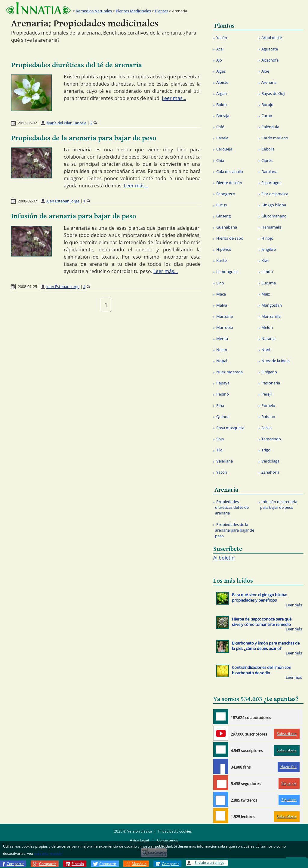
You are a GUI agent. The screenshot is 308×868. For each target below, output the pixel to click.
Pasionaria (271, 383)
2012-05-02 (27, 123)
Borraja (223, 116)
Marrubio (225, 327)
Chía (220, 160)
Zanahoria (270, 472)
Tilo (219, 450)
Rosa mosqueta (230, 428)
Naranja (268, 338)
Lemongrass (227, 272)
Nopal (222, 361)
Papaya (223, 383)
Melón (267, 327)
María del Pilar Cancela (66, 123)
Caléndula (270, 127)
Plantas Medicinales (133, 11)
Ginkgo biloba (274, 205)
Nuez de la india (276, 361)
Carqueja (224, 149)
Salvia (266, 428)
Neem (222, 350)
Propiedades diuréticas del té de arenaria (77, 65)
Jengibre (269, 249)
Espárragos (271, 183)
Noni (266, 350)
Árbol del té (272, 38)
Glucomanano (274, 216)
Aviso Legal (139, 840)
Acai (220, 49)
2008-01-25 (27, 287)
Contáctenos (168, 840)
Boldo (222, 105)
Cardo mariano (275, 138)
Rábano (268, 417)
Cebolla (268, 149)
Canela (222, 138)
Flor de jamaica (275, 194)
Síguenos (289, 783)
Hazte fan (288, 767)
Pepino (223, 394)
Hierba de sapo (230, 238)
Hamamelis (271, 227)
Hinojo (267, 238)
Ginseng (223, 216)
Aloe (265, 71)
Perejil (267, 394)
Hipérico (224, 249)
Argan (222, 93)
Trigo (266, 450)
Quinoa (223, 417)
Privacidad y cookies (175, 831)
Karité (222, 260)
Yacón (222, 38)
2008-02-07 (27, 201)
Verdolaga (270, 461)
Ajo (219, 60)
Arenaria (269, 82)
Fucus (222, 205)
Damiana (269, 171)
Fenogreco (226, 194)
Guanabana (227, 227)
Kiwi (265, 260)
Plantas (162, 11)
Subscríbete (287, 734)
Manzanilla (271, 316)
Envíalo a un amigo (209, 862)
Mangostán (272, 305)
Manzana (225, 316)
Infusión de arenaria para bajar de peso (74, 216)
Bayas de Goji (273, 93)
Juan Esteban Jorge (63, 201)
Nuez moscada (229, 372)
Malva (222, 305)
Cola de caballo (230, 171)
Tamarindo (271, 439)
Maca (221, 294)
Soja (220, 439)
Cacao (267, 116)
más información (48, 853)
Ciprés (267, 160)
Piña (220, 405)
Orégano (269, 372)
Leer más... (174, 98)
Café (220, 127)
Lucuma (269, 283)
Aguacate (270, 49)
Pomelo (268, 405)
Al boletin (224, 558)
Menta (222, 338)
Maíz (266, 294)
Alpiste (222, 82)
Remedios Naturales (94, 11)
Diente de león (229, 183)
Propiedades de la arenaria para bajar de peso (84, 138)
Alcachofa (270, 60)
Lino (220, 283)
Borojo (267, 105)
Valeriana (225, 461)
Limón (267, 272)
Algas (221, 71)
